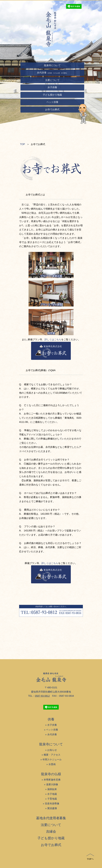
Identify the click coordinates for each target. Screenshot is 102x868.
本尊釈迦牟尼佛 (52, 780)
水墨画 (52, 764)
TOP (23, 144)
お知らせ (52, 750)
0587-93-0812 (42, 696)
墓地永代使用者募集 (51, 818)
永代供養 (52, 734)
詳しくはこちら (53, 340)
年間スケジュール (52, 760)
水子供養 (52, 725)
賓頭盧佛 (52, 808)
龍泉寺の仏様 (51, 774)
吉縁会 (51, 831)
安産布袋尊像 (52, 804)
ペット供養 (52, 730)
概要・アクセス (52, 755)
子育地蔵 (52, 799)
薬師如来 (52, 789)
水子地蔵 (52, 794)
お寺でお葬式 (51, 845)
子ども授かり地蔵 (51, 838)
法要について (51, 825)
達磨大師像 (52, 784)
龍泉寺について (51, 744)
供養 (51, 719)
